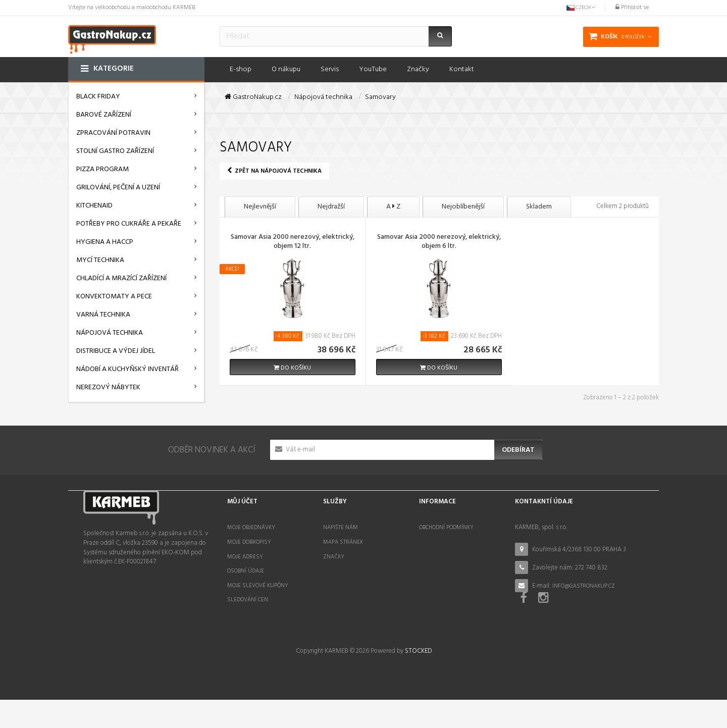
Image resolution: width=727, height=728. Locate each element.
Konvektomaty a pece (114, 297)
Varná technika (103, 315)
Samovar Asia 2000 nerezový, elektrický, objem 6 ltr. (439, 242)
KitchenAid (94, 206)
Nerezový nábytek (108, 387)
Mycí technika (100, 260)
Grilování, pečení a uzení (118, 188)
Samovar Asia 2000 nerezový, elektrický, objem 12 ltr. (293, 242)
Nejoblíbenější (463, 207)
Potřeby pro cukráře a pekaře (129, 224)
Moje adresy (245, 557)
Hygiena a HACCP (105, 242)
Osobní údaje (246, 571)
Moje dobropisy (249, 542)
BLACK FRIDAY (98, 97)
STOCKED (418, 680)
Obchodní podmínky (446, 528)
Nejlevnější (260, 207)
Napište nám (341, 528)
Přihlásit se (632, 8)
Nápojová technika (110, 333)
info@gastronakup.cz (584, 586)
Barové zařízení (104, 115)
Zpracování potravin (113, 133)
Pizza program (102, 169)
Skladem (539, 207)
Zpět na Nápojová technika (274, 171)
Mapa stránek (343, 542)
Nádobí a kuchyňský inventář (127, 369)
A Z (393, 207)
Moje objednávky (251, 528)
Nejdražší (331, 207)
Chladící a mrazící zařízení (121, 278)
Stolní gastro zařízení (115, 151)
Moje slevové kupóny (258, 586)
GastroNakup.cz (253, 97)
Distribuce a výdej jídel (116, 351)
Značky (334, 557)
